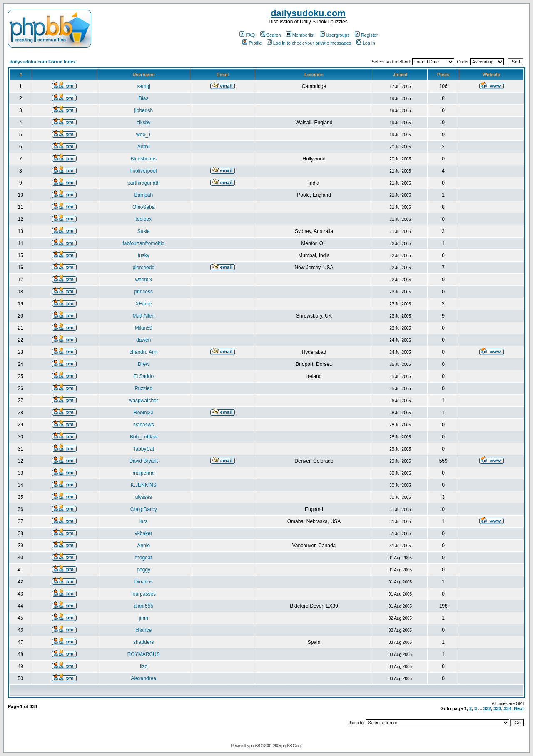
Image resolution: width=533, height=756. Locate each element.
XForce (143, 304)
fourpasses (143, 594)
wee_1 (143, 135)
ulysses (144, 497)
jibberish (143, 110)
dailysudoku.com (308, 13)
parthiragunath (143, 183)
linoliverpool (143, 171)
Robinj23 (143, 413)
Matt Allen (143, 316)
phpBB (255, 746)
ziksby (143, 123)
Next (519, 708)
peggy (143, 570)
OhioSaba (143, 207)
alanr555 (143, 606)
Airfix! (144, 147)
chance (143, 630)
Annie (143, 546)
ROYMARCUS (144, 654)
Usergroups (335, 35)
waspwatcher (144, 401)
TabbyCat (143, 449)
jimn (144, 618)
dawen (143, 340)
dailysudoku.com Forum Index (43, 62)
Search (271, 35)
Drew (144, 364)
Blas (143, 98)
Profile (252, 43)
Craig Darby (144, 509)
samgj (144, 86)
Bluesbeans (143, 159)
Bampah (143, 195)
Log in (366, 43)
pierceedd (143, 268)
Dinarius (144, 582)
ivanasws (143, 425)
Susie (144, 231)
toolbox (143, 219)
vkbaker (144, 533)
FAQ (247, 35)
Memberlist (300, 35)
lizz (143, 666)
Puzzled (143, 388)
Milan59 (144, 328)
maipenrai (143, 473)
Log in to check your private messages (309, 43)
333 (497, 708)
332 (487, 708)
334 (508, 708)
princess (143, 292)
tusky (144, 255)
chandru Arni (143, 352)
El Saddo (143, 376)
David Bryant (143, 461)
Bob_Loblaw (144, 437)
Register (366, 35)
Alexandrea (143, 678)
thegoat (144, 558)
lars (143, 521)
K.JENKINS (144, 485)
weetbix (143, 280)
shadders (143, 642)
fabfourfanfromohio (143, 243)
